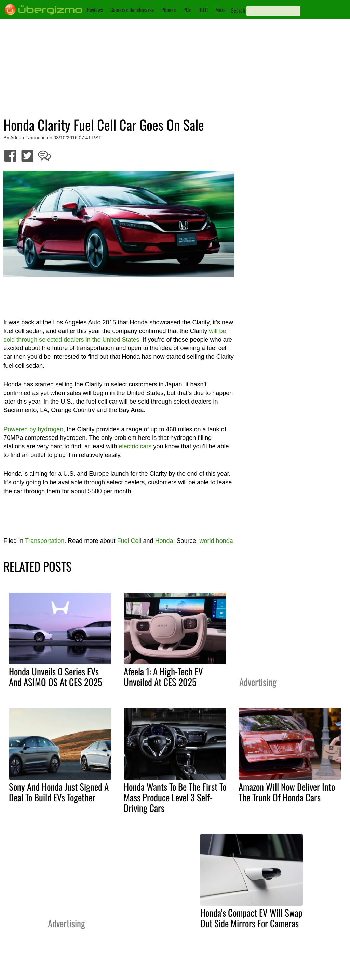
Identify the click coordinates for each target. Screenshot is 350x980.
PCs (187, 10)
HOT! (203, 10)
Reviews (95, 10)
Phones (169, 10)
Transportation (45, 541)
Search (238, 10)
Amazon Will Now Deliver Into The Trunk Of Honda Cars (287, 792)
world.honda (216, 541)
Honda (164, 541)
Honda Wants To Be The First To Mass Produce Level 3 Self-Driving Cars (175, 797)
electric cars (135, 446)
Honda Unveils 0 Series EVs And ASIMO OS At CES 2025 (56, 677)
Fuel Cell (129, 541)
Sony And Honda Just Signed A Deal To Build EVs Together (59, 792)
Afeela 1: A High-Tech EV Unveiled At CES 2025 (163, 677)
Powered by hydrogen (33, 429)
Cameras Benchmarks (132, 10)
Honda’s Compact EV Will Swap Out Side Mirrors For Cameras (251, 918)
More (220, 10)
